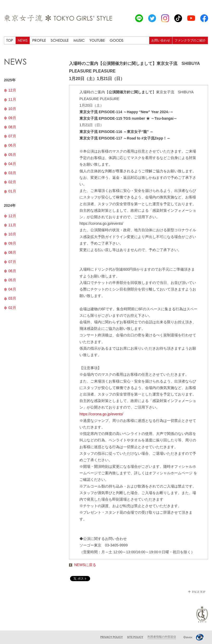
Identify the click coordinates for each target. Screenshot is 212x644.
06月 (10, 145)
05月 (10, 155)
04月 (10, 164)
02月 (10, 182)
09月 (10, 118)
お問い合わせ (161, 40)
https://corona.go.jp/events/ (101, 414)
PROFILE (39, 40)
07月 (10, 136)
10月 (10, 109)
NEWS (23, 40)
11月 (10, 99)
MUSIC (79, 40)
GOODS (117, 40)
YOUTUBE (97, 40)
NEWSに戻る (83, 565)
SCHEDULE (60, 40)
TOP (10, 40)
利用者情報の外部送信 (162, 637)
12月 (10, 90)
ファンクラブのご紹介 (190, 40)
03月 (10, 173)
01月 (10, 191)
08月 (10, 127)
